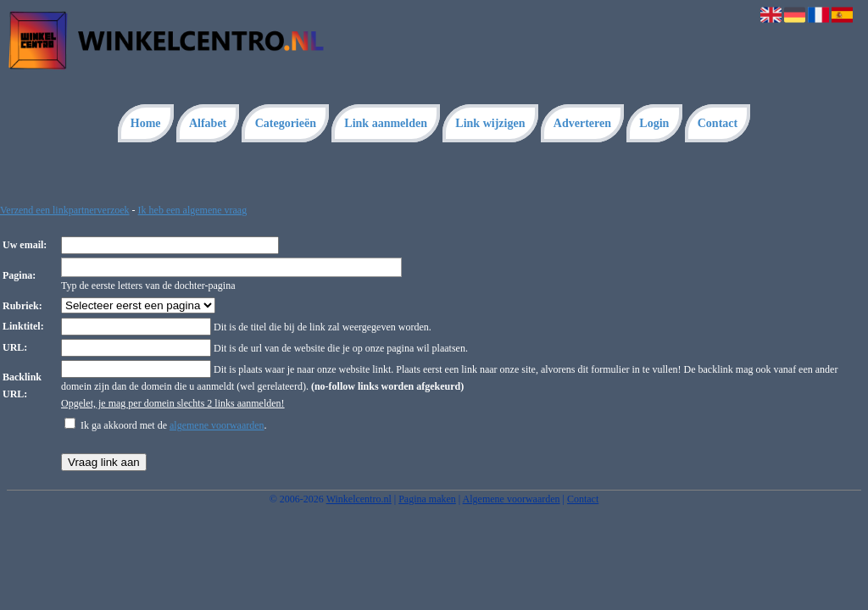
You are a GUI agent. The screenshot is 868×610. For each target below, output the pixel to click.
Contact (718, 123)
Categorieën (286, 123)
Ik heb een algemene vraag (193, 210)
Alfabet (208, 123)
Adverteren (582, 123)
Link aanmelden (386, 123)
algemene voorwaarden (217, 425)
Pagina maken (427, 499)
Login (654, 123)
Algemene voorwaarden (512, 499)
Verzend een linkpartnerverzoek (65, 210)
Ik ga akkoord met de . (174, 425)
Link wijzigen (490, 123)
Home (146, 123)
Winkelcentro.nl (359, 499)
